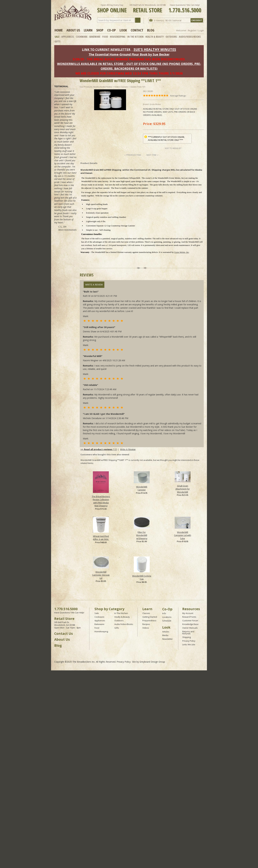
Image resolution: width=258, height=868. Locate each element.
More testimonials (67, 230)
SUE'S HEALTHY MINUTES (155, 49)
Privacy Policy (189, 641)
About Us (73, 30)
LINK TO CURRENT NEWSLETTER (106, 49)
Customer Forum (190, 620)
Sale (57, 37)
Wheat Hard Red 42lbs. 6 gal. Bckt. (101, 538)
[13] (99, 449)
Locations (167, 617)
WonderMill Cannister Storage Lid (101, 575)
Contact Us (64, 634)
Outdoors (171, 37)
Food (105, 37)
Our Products (86, 87)
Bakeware (95, 37)
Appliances (68, 37)
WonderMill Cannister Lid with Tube (183, 535)
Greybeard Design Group (152, 662)
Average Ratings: (178, 96)
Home (59, 30)
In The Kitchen (135, 37)
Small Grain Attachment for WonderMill (183, 489)
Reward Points (189, 617)
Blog (151, 30)
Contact (137, 30)
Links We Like (189, 644)
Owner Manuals (190, 628)
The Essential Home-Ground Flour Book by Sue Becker (129, 54)
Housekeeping (118, 37)
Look (123, 30)
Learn (88, 30)
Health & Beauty (155, 37)
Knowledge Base (190, 624)
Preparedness (149, 620)
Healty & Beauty (122, 617)
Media (165, 635)
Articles (166, 632)
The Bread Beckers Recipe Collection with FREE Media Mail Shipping (101, 501)
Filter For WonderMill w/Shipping (142, 535)
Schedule (167, 621)
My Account (188, 613)
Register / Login (196, 30)
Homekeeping (101, 631)
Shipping (187, 637)
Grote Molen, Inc (182, 252)
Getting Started (150, 617)
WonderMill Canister (142, 488)
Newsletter (167, 639)
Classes (146, 613)
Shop (100, 30)
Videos (146, 628)
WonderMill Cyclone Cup (142, 577)
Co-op (112, 30)
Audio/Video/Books (190, 37)
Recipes (146, 624)
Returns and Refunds (188, 632)
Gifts (58, 41)
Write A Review (94, 285)
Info (164, 613)
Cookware (82, 37)
